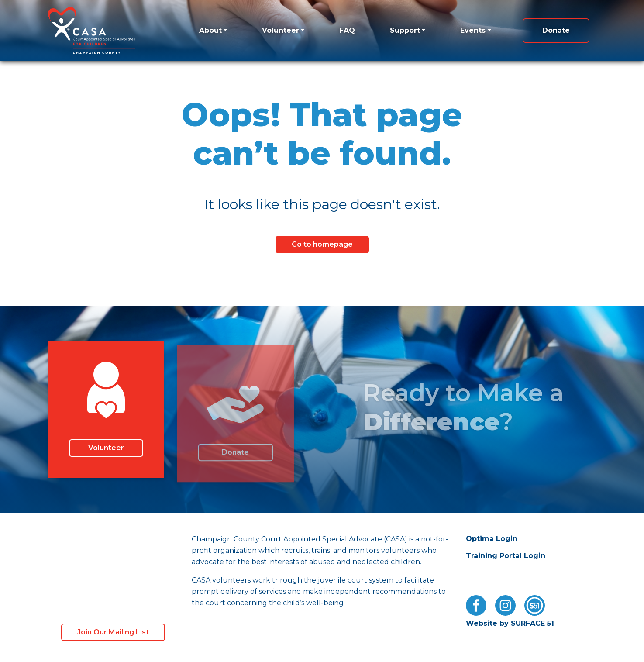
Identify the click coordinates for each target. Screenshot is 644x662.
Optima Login (492, 539)
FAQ (347, 30)
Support (405, 30)
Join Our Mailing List (113, 632)
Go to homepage (322, 244)
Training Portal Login (506, 556)
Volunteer (281, 30)
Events (473, 30)
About (210, 30)
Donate (556, 30)
